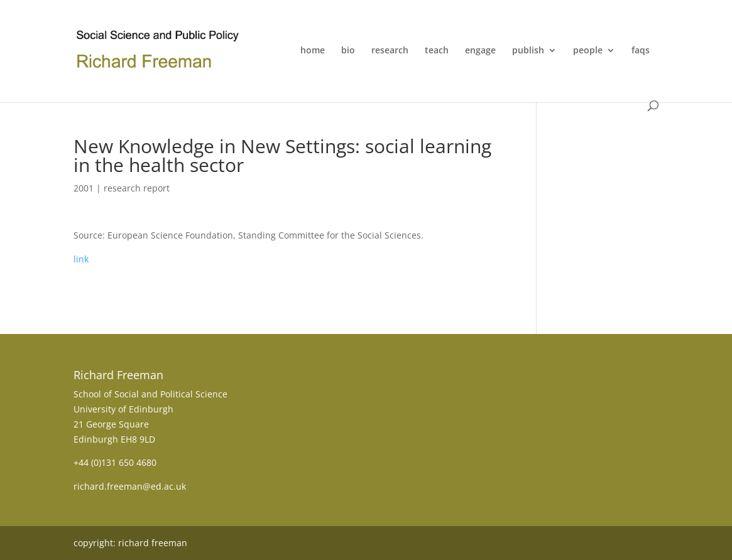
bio (348, 51)
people (588, 51)
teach (437, 51)
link (81, 259)
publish (528, 51)
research (390, 51)
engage (480, 51)
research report (137, 188)
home (313, 51)
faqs (641, 51)
